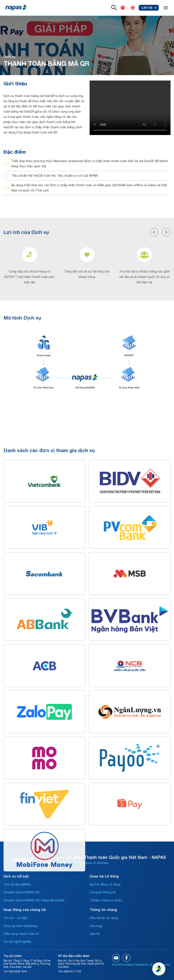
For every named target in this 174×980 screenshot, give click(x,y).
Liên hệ (149, 7)
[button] (154, 305)
